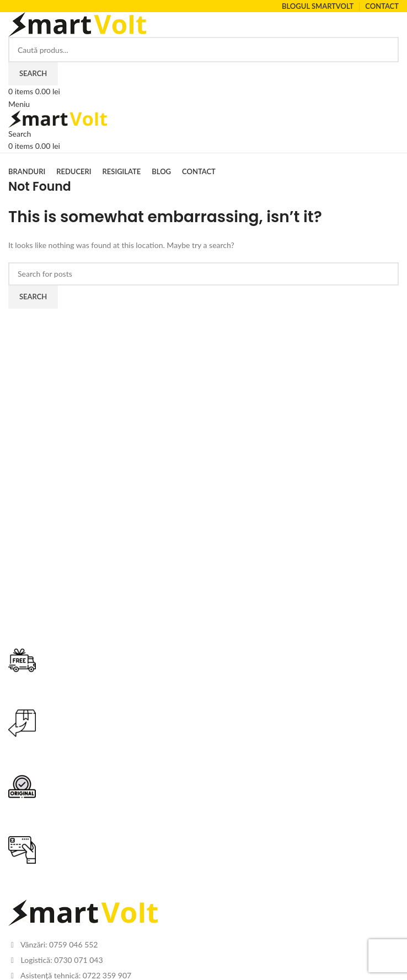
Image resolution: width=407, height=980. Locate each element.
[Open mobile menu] (19, 104)
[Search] (203, 50)
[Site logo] (77, 23)
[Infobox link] (203, 678)
